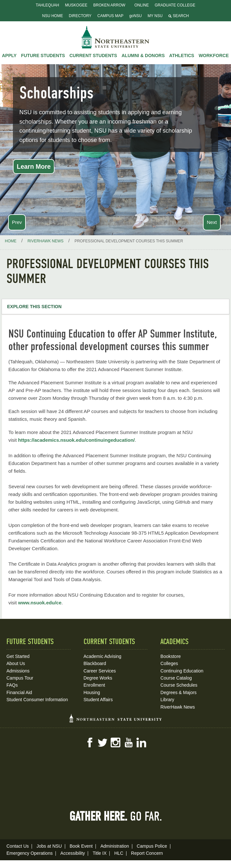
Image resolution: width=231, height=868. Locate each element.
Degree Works (98, 678)
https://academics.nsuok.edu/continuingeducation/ (76, 440)
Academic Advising (103, 656)
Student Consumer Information (37, 700)
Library (167, 700)
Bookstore (171, 656)
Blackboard (95, 663)
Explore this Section (34, 307)
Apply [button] (9, 56)
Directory (80, 16)
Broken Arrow (109, 5)
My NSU (155, 16)
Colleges (169, 663)
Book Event (81, 846)
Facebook (90, 742)
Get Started (18, 656)
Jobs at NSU (49, 846)
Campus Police (152, 846)
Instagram (115, 742)
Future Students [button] (43, 56)
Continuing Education (182, 671)
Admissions (18, 671)
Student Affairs (98, 700)
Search (179, 16)
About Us (16, 663)
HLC (119, 853)
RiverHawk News (178, 707)
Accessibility (73, 853)
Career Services (100, 671)
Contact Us (18, 846)
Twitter (103, 742)
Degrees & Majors (178, 692)
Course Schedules (179, 685)
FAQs (12, 685)
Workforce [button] (214, 56)
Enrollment (94, 685)
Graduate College (175, 5)
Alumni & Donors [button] (143, 56)
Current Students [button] (93, 56)
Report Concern (147, 853)
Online (142, 5)
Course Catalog (176, 678)
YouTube (128, 742)
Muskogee (76, 5)
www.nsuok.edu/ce (40, 603)
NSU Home (53, 16)
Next (212, 222)
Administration (115, 846)
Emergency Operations (30, 853)
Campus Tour (20, 678)
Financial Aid (19, 692)
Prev (17, 222)
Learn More (34, 167)
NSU (115, 37)
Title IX (100, 853)
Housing (92, 692)
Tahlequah (47, 5)
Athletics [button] (182, 56)
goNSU (136, 16)
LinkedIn (141, 742)
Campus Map (110, 16)
